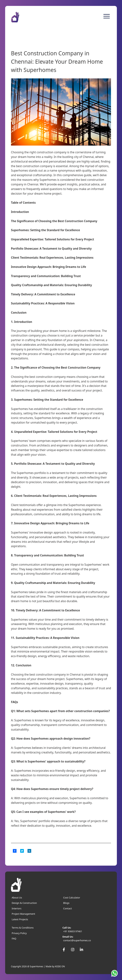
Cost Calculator (72, 898)
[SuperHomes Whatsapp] (115, 973)
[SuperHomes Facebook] (64, 950)
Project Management (23, 914)
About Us (17, 898)
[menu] (107, 16)
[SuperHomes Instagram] (73, 950)
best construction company (34, 166)
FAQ (14, 938)
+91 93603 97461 (73, 931)
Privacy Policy (19, 933)
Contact (67, 908)
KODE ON (60, 966)
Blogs (66, 903)
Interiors (17, 908)
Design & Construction (24, 903)
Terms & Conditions (23, 928)
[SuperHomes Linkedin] (81, 950)
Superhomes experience (85, 505)
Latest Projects (20, 919)
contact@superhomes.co (77, 940)
